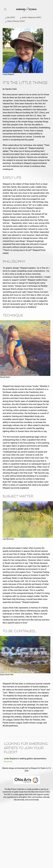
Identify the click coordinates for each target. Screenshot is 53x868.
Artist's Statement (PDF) (30, 18)
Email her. (8, 762)
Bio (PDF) (10, 18)
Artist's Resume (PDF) (15, 21)
